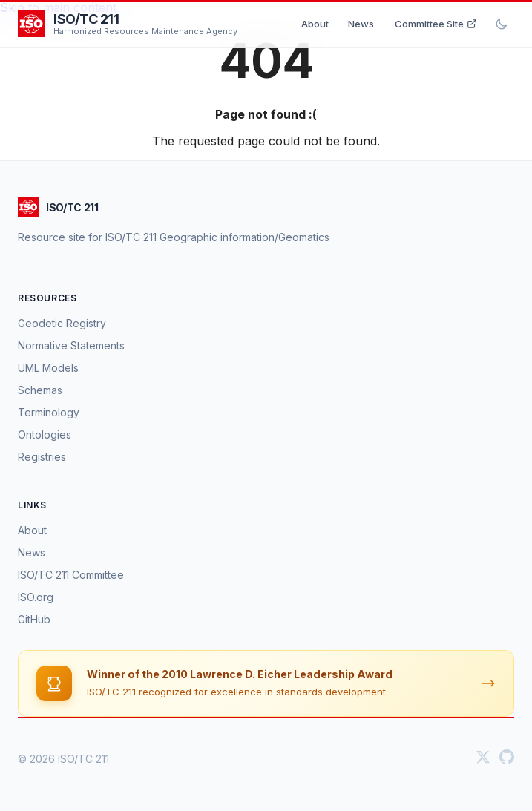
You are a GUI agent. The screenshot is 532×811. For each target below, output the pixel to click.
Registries (42, 457)
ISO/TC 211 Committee (71, 575)
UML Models (48, 368)
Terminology (49, 412)
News (361, 24)
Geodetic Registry (62, 323)
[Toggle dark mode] (502, 24)
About (315, 24)
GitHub (34, 619)
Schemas (40, 390)
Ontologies (45, 434)
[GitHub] (507, 758)
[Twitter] (483, 758)
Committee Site (436, 24)
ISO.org (36, 597)
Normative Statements (71, 345)
